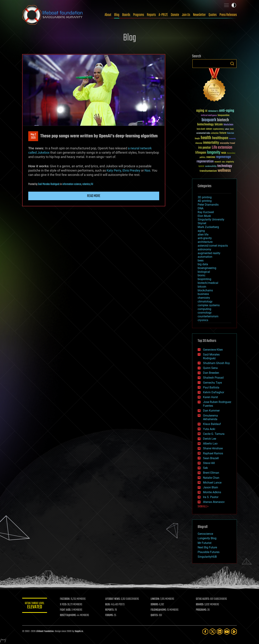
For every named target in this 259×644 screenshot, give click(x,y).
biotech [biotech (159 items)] (223, 120)
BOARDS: (200, 605)
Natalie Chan (211, 478)
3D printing (205, 197)
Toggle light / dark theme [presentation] (234, 5)
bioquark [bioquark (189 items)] (209, 120)
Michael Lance (212, 483)
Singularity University (211, 219)
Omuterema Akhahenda (210, 417)
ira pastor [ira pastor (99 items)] (205, 148)
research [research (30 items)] (218, 162)
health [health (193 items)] (206, 138)
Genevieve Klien (213, 350)
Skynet (202, 223)
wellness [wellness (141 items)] (224, 171)
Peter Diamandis (208, 205)
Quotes (213, 15)
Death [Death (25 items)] (232, 129)
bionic (201, 275)
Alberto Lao (210, 444)
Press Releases (228, 15)
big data (203, 264)
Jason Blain (211, 487)
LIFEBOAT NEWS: (113, 599)
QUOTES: (155, 615)
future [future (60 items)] (223, 133)
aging (201, 231)
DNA (201, 208)
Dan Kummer (211, 411)
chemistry (204, 298)
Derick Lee (210, 439)
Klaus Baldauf (212, 424)
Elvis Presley (131, 170)
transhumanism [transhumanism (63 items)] (208, 171)
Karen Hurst (210, 397)
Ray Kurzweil (206, 212)
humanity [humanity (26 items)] (232, 139)
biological (204, 272)
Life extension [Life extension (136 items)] (222, 148)
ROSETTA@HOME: (68, 615)
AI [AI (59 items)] (206, 111)
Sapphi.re (79, 631)
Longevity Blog (207, 538)
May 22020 (33, 136)
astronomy (204, 249)
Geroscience (205, 534)
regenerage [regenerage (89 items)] (223, 157)
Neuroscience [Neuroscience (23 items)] (231, 153)
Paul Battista (211, 387)
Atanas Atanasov (214, 502)
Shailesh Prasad (213, 378)
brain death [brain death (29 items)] (201, 129)
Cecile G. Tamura (214, 434)
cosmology (205, 313)
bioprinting (204, 279)
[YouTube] (227, 632)
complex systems (209, 305)
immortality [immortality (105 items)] (211, 143)
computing (204, 309)
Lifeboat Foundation (45, 631)
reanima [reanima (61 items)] (211, 157)
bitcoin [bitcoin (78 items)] (219, 125)
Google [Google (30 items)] (197, 139)
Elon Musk (204, 216)
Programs (139, 15)
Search (232, 64)
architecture (205, 242)
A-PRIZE (163, 15)
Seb (205, 468)
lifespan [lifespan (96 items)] (201, 153)
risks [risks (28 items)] (223, 162)
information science (72, 184)
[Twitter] (212, 632)
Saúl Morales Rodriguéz (49, 184)
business (203, 294)
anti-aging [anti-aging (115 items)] (227, 111)
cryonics (203, 320)
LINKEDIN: (155, 599)
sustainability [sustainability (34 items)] (211, 167)
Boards (126, 15)
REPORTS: (110, 610)
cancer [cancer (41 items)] (209, 129)
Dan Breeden (211, 373)
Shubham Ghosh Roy (216, 363)
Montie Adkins (212, 492)
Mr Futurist (205, 543)
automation (205, 257)
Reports (151, 15)
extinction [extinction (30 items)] (215, 133)
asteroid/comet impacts (213, 246)
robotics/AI (88, 184)
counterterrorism (208, 316)
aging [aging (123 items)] (200, 111)
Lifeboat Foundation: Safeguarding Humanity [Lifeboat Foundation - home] (53, 15)
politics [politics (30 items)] (202, 158)
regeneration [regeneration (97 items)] (205, 161)
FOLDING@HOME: (159, 610)
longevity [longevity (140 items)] (214, 153)
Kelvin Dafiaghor (214, 392)
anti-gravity (205, 238)
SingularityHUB (207, 557)
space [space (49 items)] (201, 166)
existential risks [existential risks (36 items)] (203, 133)
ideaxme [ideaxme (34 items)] (199, 143)
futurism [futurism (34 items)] (231, 133)
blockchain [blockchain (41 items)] (228, 125)
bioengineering (207, 268)
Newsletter (199, 15)
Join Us (186, 15)
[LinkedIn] (220, 632)
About (108, 15)
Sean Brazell (211, 458)
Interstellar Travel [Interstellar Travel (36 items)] (227, 143)
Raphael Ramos (213, 453)
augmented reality (209, 253)
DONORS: (155, 605)
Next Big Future (207, 547)
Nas (147, 170)
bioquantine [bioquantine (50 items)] (224, 115)
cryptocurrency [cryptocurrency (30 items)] (218, 129)
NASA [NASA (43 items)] (224, 153)
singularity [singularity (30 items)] (230, 162)
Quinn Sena (210, 368)
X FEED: (63, 605)
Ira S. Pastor (211, 497)
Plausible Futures (209, 552)
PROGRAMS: (201, 610)
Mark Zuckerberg (208, 227)
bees (201, 260)
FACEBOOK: (65, 599)
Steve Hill (209, 463)
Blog (117, 15)
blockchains (205, 290)
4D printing (205, 201)
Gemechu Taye (212, 383)
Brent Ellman (211, 473)
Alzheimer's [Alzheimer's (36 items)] (213, 111)
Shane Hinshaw (213, 448)
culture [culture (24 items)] (227, 129)
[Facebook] (205, 632)
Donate (175, 15)
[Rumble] (234, 632)
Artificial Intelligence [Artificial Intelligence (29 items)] (209, 116)
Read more (94, 196)
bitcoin (202, 287)
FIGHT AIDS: (66, 610)
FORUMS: (109, 615)
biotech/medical (208, 283)
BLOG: (108, 605)
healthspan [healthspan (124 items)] (220, 138)
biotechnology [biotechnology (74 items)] (205, 125)
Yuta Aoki (209, 429)
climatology (205, 301)
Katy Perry (114, 170)
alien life (203, 235)
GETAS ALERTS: (203, 599)
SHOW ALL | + (203, 507)
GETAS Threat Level (35, 606)
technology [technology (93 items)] (225, 166)
